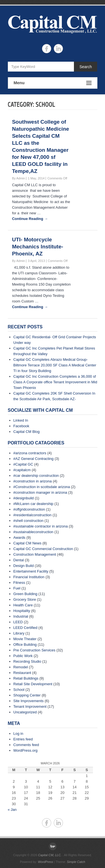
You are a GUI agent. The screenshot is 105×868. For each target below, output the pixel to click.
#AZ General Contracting (34, 459)
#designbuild (24, 498)
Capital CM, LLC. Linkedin (58, 49)
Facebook (21, 426)
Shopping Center (27, 695)
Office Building (25, 645)
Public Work (23, 656)
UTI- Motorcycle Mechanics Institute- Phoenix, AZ (38, 247)
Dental (19, 560)
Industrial (21, 616)
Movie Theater (25, 639)
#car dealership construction (36, 476)
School (19, 690)
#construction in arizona (33, 481)
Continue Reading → (30, 219)
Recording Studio (27, 661)
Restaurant (22, 673)
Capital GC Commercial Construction (43, 549)
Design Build (24, 566)
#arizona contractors (30, 453)
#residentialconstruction (33, 515)
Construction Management (35, 554)
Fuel (17, 588)
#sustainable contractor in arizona (41, 526)
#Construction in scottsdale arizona (42, 487)
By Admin (18, 178)
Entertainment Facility (31, 571)
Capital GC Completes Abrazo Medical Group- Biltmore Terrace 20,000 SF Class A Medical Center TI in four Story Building (55, 365)
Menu (53, 83)
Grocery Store (25, 599)
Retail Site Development (33, 684)
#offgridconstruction (29, 509)
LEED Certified (25, 628)
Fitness (19, 583)
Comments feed (26, 745)
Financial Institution (29, 577)
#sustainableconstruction (33, 532)
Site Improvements (29, 701)
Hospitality (22, 611)
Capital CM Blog (27, 432)
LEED (18, 622)
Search (86, 67)
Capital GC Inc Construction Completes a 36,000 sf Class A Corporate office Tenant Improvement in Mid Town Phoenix (55, 382)
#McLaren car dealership (33, 504)
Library (19, 633)
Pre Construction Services (34, 650)
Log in (18, 734)
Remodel (21, 667)
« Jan (12, 810)
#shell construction (29, 521)
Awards (19, 538)
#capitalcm (22, 470)
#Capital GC (23, 464)
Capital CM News (27, 543)
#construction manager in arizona (40, 492)
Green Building (25, 594)
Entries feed (23, 739)
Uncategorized (25, 712)
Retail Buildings (26, 678)
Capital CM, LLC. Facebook (47, 49)
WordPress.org (25, 750)
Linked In (21, 420)
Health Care (23, 605)
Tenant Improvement (30, 706)
